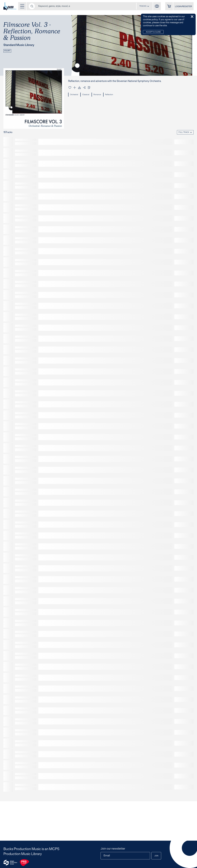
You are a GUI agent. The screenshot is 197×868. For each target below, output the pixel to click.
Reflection (109, 95)
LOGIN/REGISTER (183, 7)
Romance (97, 95)
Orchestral (74, 95)
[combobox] (144, 6)
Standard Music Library (19, 45)
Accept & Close (153, 32)
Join (156, 856)
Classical (86, 95)
